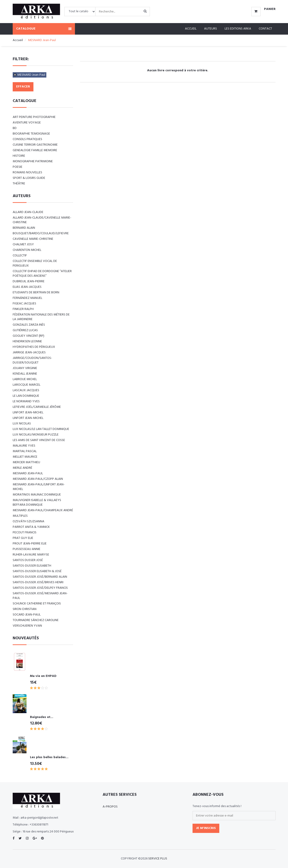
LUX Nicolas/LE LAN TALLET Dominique (41, 429)
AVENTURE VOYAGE (27, 123)
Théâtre (19, 184)
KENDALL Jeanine (25, 374)
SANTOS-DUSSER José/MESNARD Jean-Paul (40, 596)
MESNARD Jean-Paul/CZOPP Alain (38, 479)
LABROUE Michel (25, 379)
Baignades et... (42, 717)
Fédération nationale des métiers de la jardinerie (41, 317)
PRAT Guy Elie (23, 538)
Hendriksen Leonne (27, 341)
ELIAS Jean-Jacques (27, 287)
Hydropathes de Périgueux (34, 347)
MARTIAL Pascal (25, 451)
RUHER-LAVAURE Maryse (31, 555)
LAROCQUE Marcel (27, 385)
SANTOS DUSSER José (28, 560)
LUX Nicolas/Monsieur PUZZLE (36, 435)
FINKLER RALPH (23, 309)
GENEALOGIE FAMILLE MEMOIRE (35, 150)
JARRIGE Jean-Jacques (29, 353)
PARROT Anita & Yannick (31, 527)
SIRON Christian (25, 609)
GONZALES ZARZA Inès (29, 325)
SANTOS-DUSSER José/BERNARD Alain (40, 577)
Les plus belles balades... (49, 757)
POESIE (18, 167)
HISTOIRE (19, 156)
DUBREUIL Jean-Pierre (29, 281)
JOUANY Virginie (25, 368)
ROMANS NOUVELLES (27, 173)
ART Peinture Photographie (34, 117)
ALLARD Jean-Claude (28, 212)
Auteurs (211, 29)
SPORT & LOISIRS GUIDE (29, 178)
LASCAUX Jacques (26, 390)
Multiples (20, 516)
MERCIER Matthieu (26, 462)
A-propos (110, 807)
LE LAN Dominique (26, 396)
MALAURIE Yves (24, 446)
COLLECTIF (20, 256)
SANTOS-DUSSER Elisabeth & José (37, 571)
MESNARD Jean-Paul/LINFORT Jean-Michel (39, 487)
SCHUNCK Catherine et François (37, 604)
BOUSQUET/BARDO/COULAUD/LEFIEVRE (41, 233)
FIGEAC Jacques (24, 304)
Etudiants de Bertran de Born (36, 293)
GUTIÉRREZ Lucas (25, 330)
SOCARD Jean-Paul (27, 615)
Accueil (191, 29)
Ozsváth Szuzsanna (28, 521)
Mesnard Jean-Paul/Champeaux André (43, 510)
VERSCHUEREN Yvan (27, 626)
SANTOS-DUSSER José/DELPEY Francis (40, 588)
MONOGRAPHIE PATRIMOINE (33, 161)
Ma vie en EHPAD (43, 676)
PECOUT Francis (25, 533)
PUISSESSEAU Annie (27, 549)
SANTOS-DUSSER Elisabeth (32, 566)
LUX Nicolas (22, 424)
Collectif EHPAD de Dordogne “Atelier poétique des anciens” (42, 274)
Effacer (23, 87)
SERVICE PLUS (158, 859)
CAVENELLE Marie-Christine (33, 239)
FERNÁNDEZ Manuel (27, 298)
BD (15, 128)
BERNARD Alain (24, 228)
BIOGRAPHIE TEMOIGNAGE (31, 134)
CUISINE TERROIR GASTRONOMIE (35, 145)
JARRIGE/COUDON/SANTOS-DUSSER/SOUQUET (32, 360)
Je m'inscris (206, 828)
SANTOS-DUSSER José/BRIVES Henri (38, 582)
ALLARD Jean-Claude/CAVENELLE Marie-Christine (42, 220)
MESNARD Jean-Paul (31, 75)
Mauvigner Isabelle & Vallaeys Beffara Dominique (37, 503)
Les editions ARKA (238, 29)
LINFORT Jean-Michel (28, 413)
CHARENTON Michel (27, 250)
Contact (265, 29)
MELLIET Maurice (25, 457)
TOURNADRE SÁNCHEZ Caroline (36, 620)
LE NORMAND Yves (26, 401)
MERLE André (22, 468)
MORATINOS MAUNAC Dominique (37, 495)
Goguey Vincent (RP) (28, 336)
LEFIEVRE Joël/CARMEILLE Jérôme (37, 407)
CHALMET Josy (23, 245)
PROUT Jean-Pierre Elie (30, 544)
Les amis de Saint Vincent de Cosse (39, 440)
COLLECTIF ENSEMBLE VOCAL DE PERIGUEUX (35, 263)
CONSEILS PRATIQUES (27, 139)
